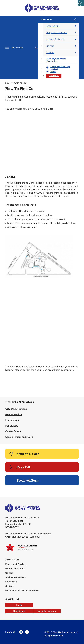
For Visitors (12, 426)
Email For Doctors (47, 611)
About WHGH (53, 26)
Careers (50, 46)
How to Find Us (14, 414)
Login (19, 605)
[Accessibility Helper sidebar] (81, 3)
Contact (50, 53)
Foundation (52, 61)
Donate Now (54, 76)
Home (8, 83)
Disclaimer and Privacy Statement (22, 591)
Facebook (54, 69)
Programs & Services (57, 33)
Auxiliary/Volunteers (16, 577)
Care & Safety (13, 431)
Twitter (53, 72)
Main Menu (17, 48)
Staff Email (19, 611)
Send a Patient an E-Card (19, 437)
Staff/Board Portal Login (60, 67)
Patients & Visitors (55, 39)
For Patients (12, 420)
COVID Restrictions (16, 409)
